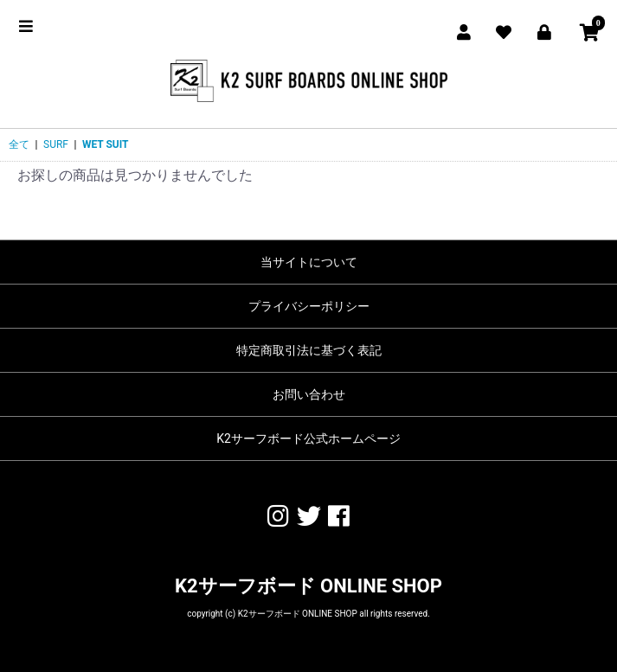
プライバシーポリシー (309, 306)
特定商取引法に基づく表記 (309, 350)
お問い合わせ (309, 394)
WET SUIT (106, 144)
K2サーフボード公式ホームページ (308, 438)
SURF (56, 144)
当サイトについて (309, 262)
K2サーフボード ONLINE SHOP (308, 586)
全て (19, 144)
